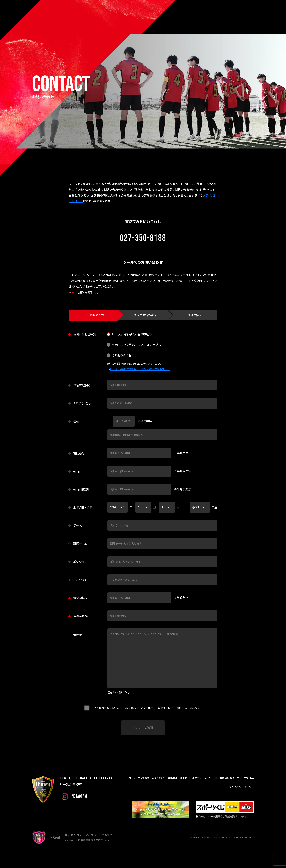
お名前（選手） (82, 385)
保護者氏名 (80, 616)
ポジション (80, 562)
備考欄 (78, 635)
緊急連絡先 (80, 598)
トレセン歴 (80, 580)
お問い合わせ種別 (85, 334)
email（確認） (81, 489)
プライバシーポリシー (241, 787)
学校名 (78, 526)
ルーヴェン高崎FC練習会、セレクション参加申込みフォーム (140, 369)
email (77, 471)
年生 (214, 507)
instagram (79, 796)
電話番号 (79, 453)
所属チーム (80, 544)
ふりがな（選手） (83, 403)
